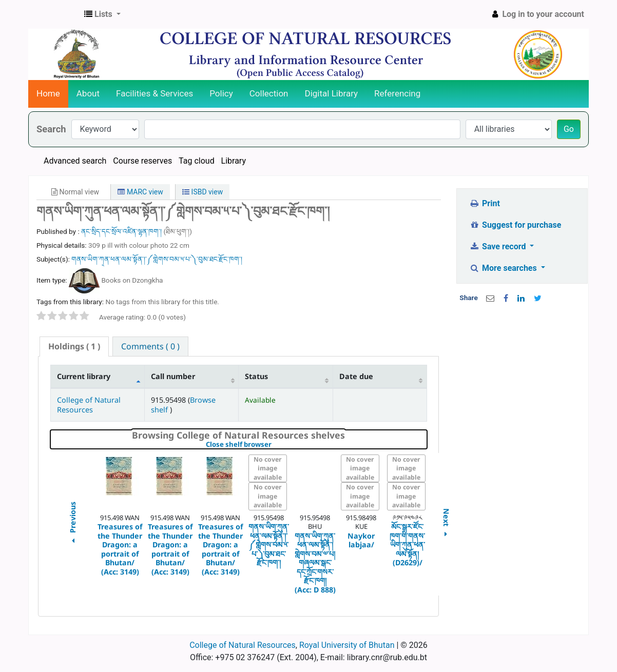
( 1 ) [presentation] (74, 346)
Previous (72, 524)
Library (234, 161)
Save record (499, 246)
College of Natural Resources (89, 405)
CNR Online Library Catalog (54, 14)
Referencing (397, 93)
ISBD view (203, 192)
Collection (269, 93)
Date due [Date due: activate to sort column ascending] (356, 376)
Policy (221, 93)
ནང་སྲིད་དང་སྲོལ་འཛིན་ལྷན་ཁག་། (122, 231)
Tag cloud (197, 161)
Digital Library (332, 93)
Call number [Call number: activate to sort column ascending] (173, 376)
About (88, 93)
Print (485, 203)
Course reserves (142, 161)
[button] (102, 14)
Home (48, 93)
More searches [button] (504, 268)
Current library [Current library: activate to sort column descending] (84, 376)
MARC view (140, 192)
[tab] (74, 347)
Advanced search (75, 161)
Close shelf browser (274, 445)
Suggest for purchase (516, 225)
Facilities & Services (155, 93)
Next (446, 524)
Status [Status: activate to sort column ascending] (256, 376)
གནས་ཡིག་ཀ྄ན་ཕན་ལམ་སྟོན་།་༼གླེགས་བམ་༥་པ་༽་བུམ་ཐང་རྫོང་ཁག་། (157, 259)
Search (51, 129)
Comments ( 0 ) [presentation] (150, 346)
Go (569, 129)
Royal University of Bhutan (347, 645)
